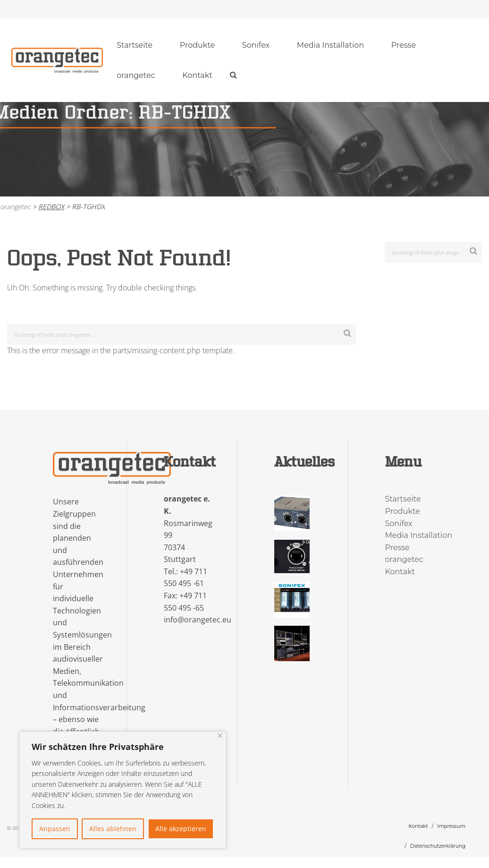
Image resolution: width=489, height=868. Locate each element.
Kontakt (197, 75)
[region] (123, 790)
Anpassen (55, 829)
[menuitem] (135, 45)
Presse (404, 45)
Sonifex (256, 45)
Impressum (451, 826)
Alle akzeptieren (181, 829)
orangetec (136, 75)
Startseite (135, 45)
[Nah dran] (220, 736)
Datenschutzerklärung (438, 846)
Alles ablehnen (113, 829)
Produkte (197, 45)
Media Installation (331, 45)
